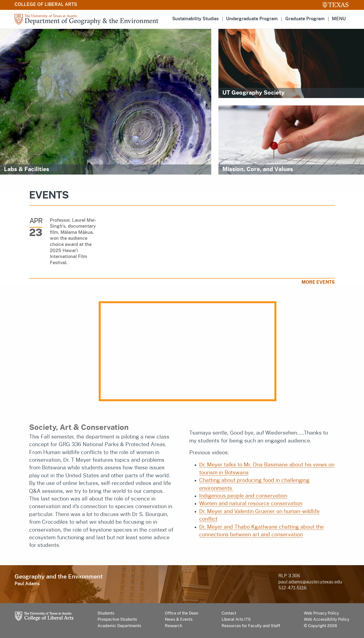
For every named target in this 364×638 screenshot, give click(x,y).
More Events (318, 282)
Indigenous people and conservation (243, 496)
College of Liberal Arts (46, 5)
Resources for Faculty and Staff (251, 626)
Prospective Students (117, 619)
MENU (339, 19)
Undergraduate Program (252, 19)
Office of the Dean (182, 613)
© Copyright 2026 (320, 626)
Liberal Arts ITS (236, 619)
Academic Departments (119, 626)
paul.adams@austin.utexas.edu (310, 582)
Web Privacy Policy (321, 613)
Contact (229, 613)
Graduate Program (305, 19)
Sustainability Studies (195, 19)
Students (106, 613)
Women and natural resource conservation (251, 504)
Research (173, 626)
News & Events (179, 619)
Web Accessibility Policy (327, 619)
